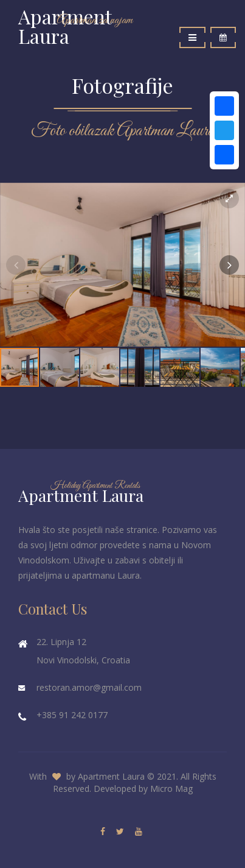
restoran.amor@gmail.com (89, 687)
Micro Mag (171, 789)
